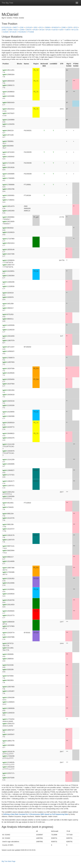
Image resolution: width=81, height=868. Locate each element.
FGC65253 (22, 32)
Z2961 (4, 30)
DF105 (48, 30)
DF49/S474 (56, 27)
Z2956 (10, 30)
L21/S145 (28, 27)
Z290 (22, 27)
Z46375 (29, 30)
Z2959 (22, 30)
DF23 (76, 27)
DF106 (35, 30)
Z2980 (64, 27)
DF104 (42, 30)
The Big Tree (7, 3)
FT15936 (31, 32)
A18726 (55, 30)
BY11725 (75, 30)
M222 (16, 30)
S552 (35, 27)
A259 (61, 30)
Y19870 (67, 30)
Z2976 (70, 27)
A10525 (6, 32)
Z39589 (47, 27)
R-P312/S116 (6, 27)
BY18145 (13, 32)
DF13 (41, 27)
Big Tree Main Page (9, 861)
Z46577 (15, 27)
